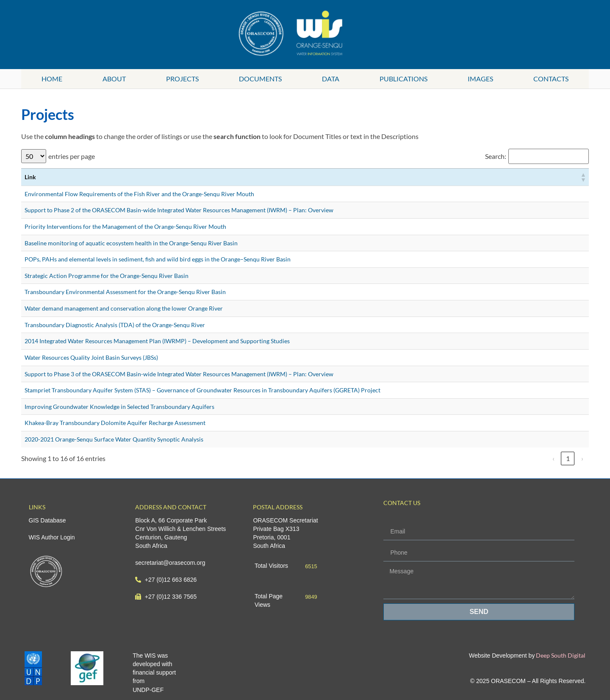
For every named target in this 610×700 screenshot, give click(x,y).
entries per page (72, 156)
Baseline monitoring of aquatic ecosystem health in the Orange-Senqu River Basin (131, 243)
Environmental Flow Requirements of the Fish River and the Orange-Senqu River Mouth (139, 194)
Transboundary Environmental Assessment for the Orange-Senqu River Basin (125, 292)
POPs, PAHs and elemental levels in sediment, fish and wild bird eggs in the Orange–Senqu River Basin (158, 259)
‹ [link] (553, 458)
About (114, 79)
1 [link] (568, 458)
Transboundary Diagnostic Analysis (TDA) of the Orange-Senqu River (115, 325)
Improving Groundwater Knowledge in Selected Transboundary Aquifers (119, 407)
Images (480, 79)
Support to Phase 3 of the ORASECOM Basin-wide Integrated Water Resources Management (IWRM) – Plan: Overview (179, 374)
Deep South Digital (560, 655)
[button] (583, 177)
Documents (260, 79)
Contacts (551, 79)
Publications (403, 79)
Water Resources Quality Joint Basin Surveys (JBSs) (91, 357)
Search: (496, 156)
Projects (182, 79)
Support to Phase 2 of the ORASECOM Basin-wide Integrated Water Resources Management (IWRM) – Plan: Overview (179, 210)
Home (52, 79)
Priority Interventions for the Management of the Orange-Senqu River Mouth (125, 226)
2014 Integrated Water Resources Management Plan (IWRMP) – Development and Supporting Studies (157, 341)
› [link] (582, 458)
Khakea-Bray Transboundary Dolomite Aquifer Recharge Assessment (115, 423)
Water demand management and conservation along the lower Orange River (124, 308)
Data (331, 79)
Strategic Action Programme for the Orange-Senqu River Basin (107, 276)
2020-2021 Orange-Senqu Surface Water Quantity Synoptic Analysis (114, 439)
